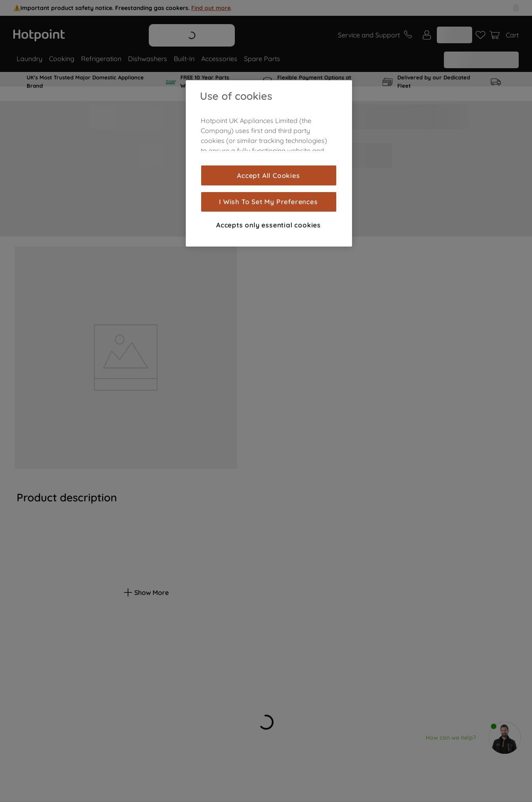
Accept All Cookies (268, 175)
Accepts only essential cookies (268, 225)
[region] (269, 163)
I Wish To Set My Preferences (268, 202)
